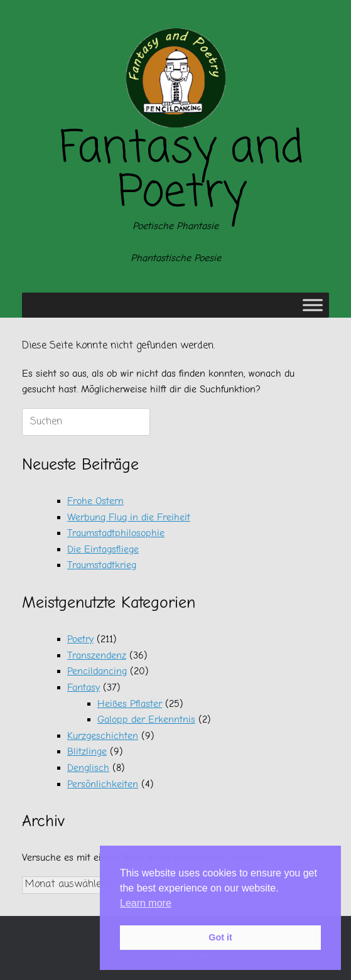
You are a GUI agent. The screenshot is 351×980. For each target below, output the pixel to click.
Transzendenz (97, 655)
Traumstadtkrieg (102, 565)
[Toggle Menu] (313, 305)
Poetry (80, 639)
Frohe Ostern (95, 501)
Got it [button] (220, 937)
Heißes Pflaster (130, 704)
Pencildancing (97, 671)
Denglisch (88, 768)
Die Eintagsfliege (103, 549)
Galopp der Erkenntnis (146, 719)
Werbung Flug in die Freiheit (129, 517)
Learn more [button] (146, 903)
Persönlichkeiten (103, 784)
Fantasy (84, 687)
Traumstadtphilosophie (116, 533)
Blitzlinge (87, 751)
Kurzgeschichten (103, 736)
